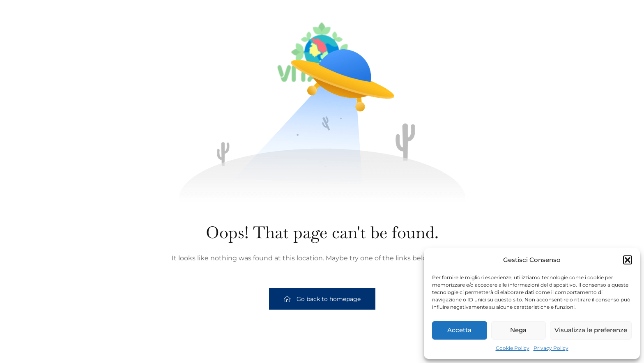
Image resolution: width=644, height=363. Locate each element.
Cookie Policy (513, 348)
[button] (628, 260)
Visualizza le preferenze (591, 330)
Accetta (459, 330)
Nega (518, 330)
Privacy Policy (551, 348)
